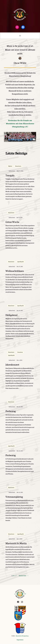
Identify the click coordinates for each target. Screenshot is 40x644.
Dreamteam (20, 352)
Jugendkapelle (21, 262)
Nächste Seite (24, 576)
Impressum (20, 640)
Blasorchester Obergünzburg (22, 636)
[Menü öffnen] (20, 36)
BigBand (10, 166)
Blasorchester (18, 166)
